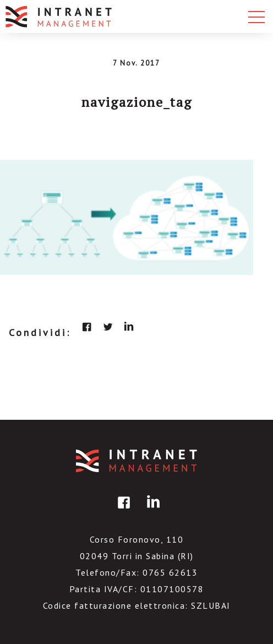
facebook (87, 327)
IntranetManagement (136, 461)
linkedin (129, 327)
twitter (108, 327)
